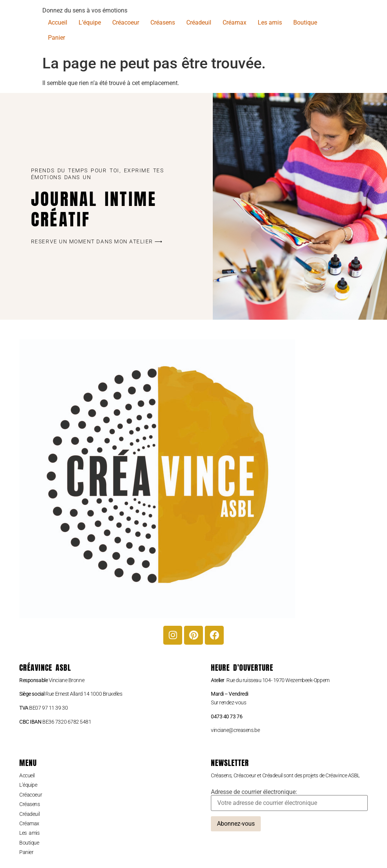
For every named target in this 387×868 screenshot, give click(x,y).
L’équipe (90, 22)
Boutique (305, 22)
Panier (57, 38)
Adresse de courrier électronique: (289, 800)
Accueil (58, 22)
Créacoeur (126, 22)
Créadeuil (199, 22)
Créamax (235, 22)
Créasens (163, 22)
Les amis (270, 22)
